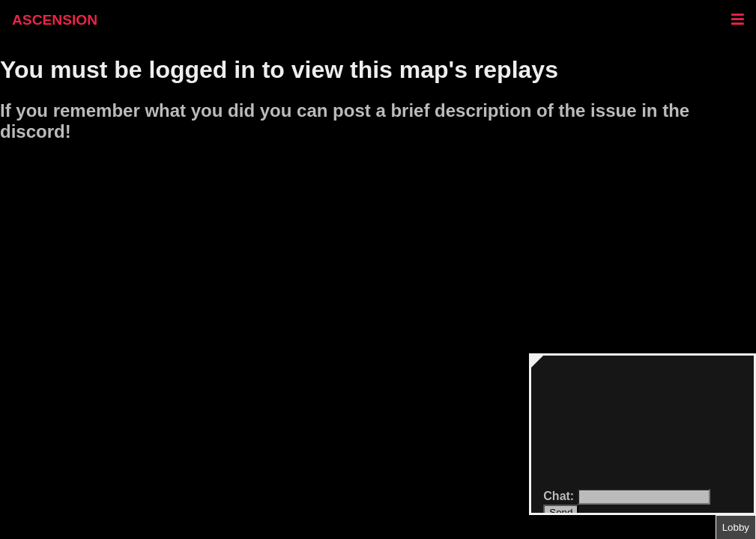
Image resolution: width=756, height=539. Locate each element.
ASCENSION (55, 20)
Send (561, 512)
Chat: (560, 496)
